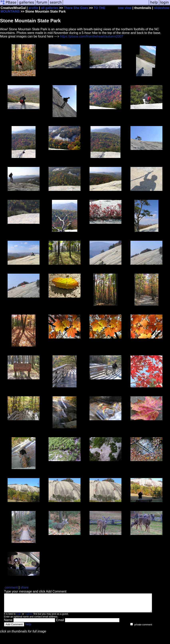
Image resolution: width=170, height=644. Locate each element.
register (29, 617)
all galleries (50, 8)
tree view (125, 8)
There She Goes (76, 8)
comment (11, 587)
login (19, 617)
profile (33, 8)
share (24, 587)
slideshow (162, 8)
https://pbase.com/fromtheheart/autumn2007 (92, 36)
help (28, 628)
